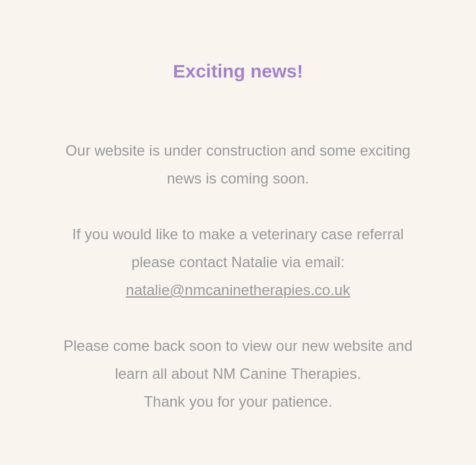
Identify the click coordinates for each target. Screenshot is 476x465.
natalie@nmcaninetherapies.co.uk (238, 290)
